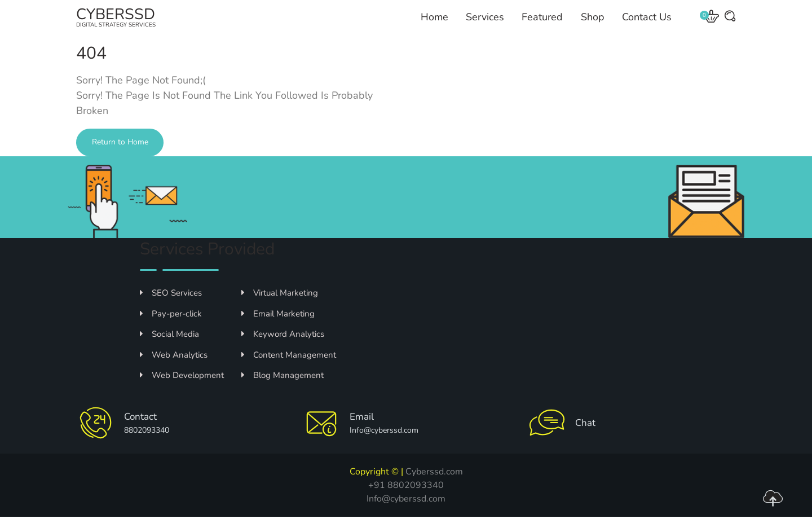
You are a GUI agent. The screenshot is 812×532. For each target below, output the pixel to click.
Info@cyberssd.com (406, 514)
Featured (542, 25)
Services (486, 25)
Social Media (169, 349)
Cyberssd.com (434, 487)
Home (436, 25)
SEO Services (171, 308)
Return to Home (129, 158)
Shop (592, 25)
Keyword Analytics (283, 349)
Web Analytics (174, 370)
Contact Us (645, 25)
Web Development (182, 390)
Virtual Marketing (280, 308)
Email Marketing (278, 329)
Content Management (289, 370)
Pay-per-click (171, 329)
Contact (143, 432)
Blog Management (283, 390)
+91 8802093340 (406, 500)
